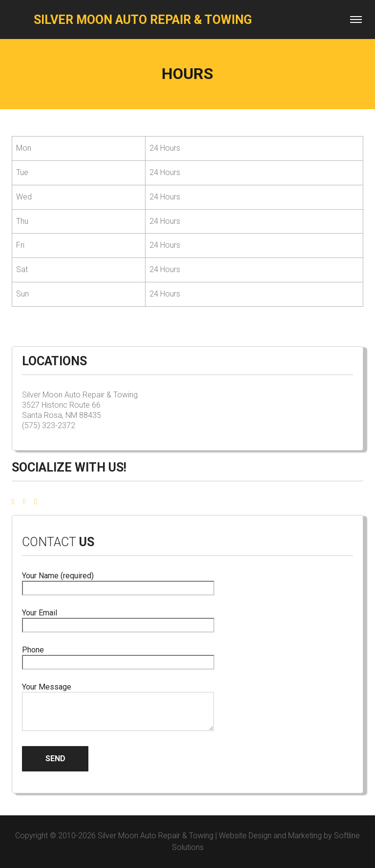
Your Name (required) (118, 582)
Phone (118, 656)
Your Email (118, 619)
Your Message (118, 708)
